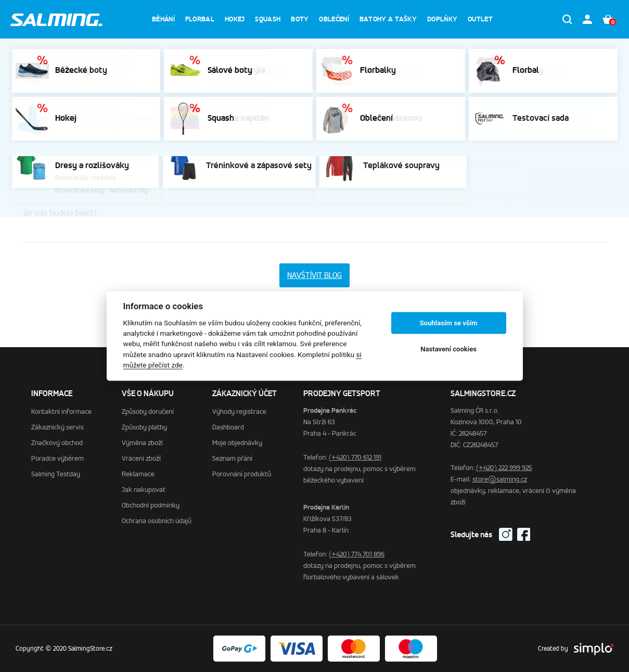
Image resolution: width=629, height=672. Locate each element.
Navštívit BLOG (314, 275)
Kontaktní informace (61, 411)
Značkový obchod (57, 443)
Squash (268, 19)
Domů (40, 87)
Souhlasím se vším (449, 323)
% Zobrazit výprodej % (476, 54)
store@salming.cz (500, 479)
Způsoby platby (144, 427)
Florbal (200, 19)
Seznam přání (232, 458)
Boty (300, 19)
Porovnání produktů (242, 474)
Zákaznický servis (88, 87)
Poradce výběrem (154, 87)
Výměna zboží (142, 443)
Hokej (235, 19)
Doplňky (442, 19)
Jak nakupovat (144, 490)
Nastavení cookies (448, 349)
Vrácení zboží (141, 458)
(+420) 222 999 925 (504, 468)
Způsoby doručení (148, 411)
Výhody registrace (239, 411)
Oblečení (334, 19)
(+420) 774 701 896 (357, 554)
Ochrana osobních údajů (157, 521)
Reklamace (138, 474)
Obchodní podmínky (151, 505)
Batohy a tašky (388, 19)
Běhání (163, 19)
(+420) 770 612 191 (355, 457)
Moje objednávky (237, 443)
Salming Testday (56, 474)
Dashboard (228, 427)
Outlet (480, 19)
